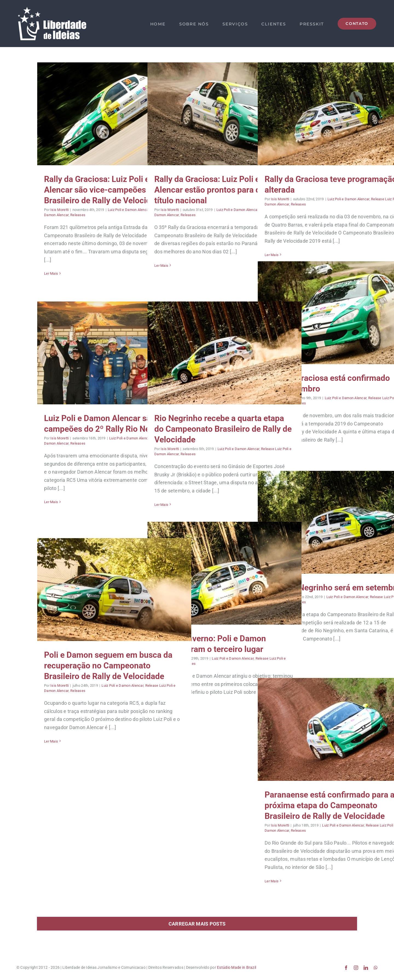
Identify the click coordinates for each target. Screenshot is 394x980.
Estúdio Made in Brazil (237, 967)
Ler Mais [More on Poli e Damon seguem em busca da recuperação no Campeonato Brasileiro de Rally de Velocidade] (51, 741)
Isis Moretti (60, 210)
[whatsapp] (376, 968)
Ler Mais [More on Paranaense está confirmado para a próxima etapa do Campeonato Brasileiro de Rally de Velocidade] (272, 881)
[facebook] (346, 968)
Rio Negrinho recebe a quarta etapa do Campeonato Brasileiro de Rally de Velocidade (223, 429)
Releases (78, 215)
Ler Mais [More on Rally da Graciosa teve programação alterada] (272, 255)
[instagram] (356, 968)
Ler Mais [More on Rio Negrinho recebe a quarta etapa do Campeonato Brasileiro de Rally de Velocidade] (161, 505)
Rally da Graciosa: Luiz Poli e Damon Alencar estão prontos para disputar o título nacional (223, 190)
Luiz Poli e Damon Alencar (129, 210)
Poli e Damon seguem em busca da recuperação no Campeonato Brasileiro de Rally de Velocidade (108, 666)
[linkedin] (366, 968)
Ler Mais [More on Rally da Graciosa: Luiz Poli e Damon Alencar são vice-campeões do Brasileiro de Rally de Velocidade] (51, 273)
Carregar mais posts (197, 924)
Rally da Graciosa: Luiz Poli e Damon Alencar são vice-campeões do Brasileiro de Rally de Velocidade (111, 190)
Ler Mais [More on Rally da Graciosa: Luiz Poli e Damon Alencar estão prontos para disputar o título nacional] (161, 266)
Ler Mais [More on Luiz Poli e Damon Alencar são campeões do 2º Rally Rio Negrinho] (51, 502)
